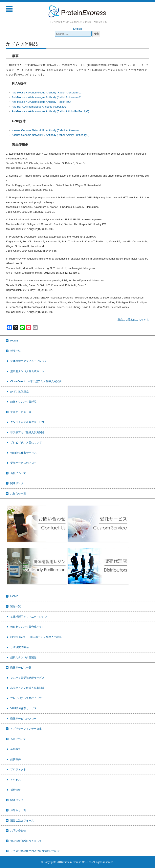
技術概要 (16, 759)
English (78, 29)
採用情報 (16, 790)
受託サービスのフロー (23, 463)
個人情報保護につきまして (26, 841)
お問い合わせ (18, 831)
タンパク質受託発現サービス (27, 422)
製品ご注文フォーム (22, 820)
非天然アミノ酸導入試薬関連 (27, 432)
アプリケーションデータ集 (26, 729)
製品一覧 (16, 351)
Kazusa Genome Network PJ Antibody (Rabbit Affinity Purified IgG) (50, 135)
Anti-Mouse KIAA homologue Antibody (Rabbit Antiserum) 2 (46, 97)
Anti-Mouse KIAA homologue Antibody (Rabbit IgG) (41, 102)
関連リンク (17, 483)
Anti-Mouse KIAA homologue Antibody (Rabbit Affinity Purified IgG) (50, 111)
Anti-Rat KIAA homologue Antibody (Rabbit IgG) (39, 107)
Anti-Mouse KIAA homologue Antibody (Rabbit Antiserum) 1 (46, 93)
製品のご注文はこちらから (133, 320)
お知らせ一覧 (18, 494)
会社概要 (16, 749)
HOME (14, 341)
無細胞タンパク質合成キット (27, 371)
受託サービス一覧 (21, 412)
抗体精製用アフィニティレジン (29, 361)
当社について (18, 473)
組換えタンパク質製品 (23, 402)
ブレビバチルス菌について (26, 442)
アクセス (16, 780)
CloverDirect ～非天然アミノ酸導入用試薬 (36, 381)
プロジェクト (18, 769)
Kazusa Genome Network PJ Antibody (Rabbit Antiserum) (45, 130)
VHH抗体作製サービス (24, 453)
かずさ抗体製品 (19, 392)
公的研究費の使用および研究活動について (35, 851)
